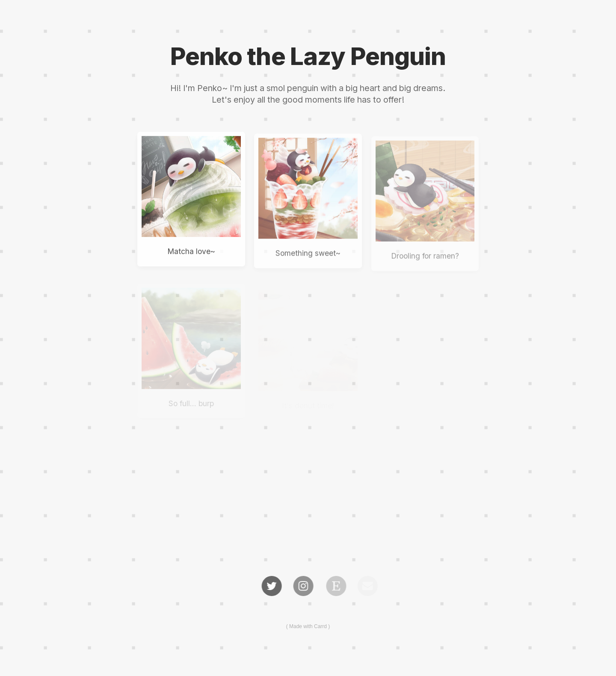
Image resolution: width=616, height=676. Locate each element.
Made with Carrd (308, 626)
